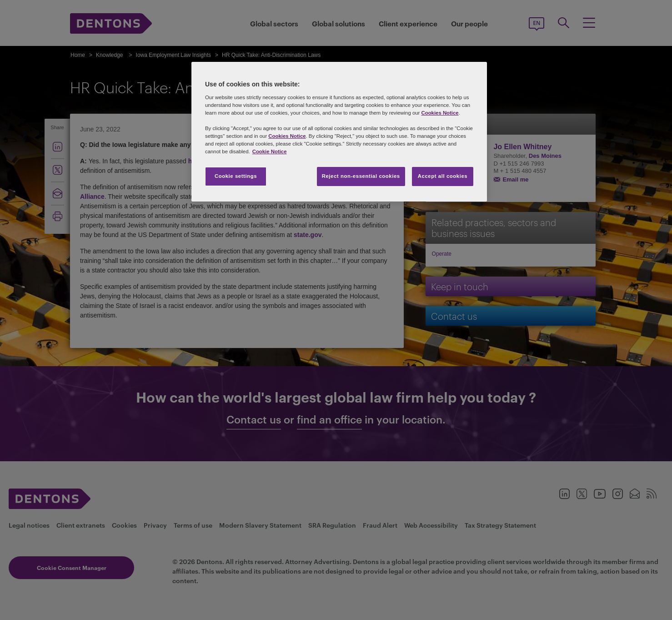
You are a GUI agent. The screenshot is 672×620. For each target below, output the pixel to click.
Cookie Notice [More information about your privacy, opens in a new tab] (270, 151)
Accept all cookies (443, 176)
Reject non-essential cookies (361, 176)
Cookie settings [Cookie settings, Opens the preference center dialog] (236, 176)
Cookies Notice (440, 113)
